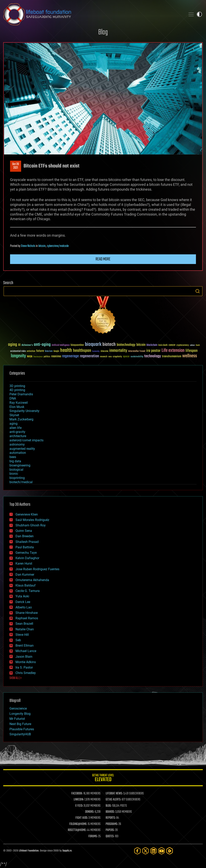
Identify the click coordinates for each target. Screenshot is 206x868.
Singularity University (24, 411)
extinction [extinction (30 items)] (31, 351)
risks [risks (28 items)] (110, 357)
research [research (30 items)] (104, 357)
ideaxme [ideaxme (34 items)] (104, 351)
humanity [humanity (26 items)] (96, 351)
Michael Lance (26, 651)
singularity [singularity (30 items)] (117, 357)
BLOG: (109, 806)
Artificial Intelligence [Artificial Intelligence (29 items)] (61, 345)
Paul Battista (25, 547)
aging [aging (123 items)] (13, 345)
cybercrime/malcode (58, 246)
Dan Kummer (25, 575)
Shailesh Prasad (27, 542)
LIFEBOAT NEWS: (114, 794)
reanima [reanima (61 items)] (56, 356)
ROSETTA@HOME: (77, 830)
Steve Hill (22, 635)
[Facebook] (137, 851)
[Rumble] (170, 851)
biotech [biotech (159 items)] (109, 345)
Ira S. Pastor (24, 667)
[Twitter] (145, 851)
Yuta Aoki (22, 596)
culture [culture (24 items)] (192, 345)
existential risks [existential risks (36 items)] (18, 351)
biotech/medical (21, 482)
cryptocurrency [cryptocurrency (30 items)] (183, 345)
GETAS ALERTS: (113, 800)
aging (13, 424)
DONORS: (90, 812)
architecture (18, 436)
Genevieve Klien (27, 514)
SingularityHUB (20, 734)
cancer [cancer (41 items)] (172, 345)
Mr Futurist (17, 719)
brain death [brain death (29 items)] (163, 345)
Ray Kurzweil (19, 403)
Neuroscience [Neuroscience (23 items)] (38, 357)
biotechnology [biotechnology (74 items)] (126, 345)
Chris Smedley (26, 673)
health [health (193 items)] (66, 351)
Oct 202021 (16, 166)
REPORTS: (111, 818)
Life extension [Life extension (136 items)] (173, 351)
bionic (14, 474)
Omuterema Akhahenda (32, 580)
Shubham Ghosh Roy (31, 525)
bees (13, 457)
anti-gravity (17, 432)
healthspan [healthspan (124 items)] (82, 351)
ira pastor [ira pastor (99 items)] (153, 351)
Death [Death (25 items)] (198, 345)
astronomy (17, 444)
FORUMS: (93, 836)
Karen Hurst (24, 563)
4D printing (17, 390)
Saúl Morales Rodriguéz (32, 520)
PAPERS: (110, 830)
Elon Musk (17, 407)
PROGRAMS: (112, 824)
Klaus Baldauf (26, 585)
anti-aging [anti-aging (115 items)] (42, 345)
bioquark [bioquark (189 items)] (93, 345)
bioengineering (20, 465)
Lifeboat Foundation (29, 851)
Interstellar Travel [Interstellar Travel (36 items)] (137, 351)
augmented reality (22, 449)
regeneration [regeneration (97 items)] (89, 356)
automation (18, 453)
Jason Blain (24, 657)
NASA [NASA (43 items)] (30, 357)
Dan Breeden (25, 536)
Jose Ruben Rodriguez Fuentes (37, 569)
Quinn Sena (24, 531)
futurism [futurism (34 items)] (49, 351)
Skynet (14, 415)
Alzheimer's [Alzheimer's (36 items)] (27, 345)
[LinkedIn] (153, 851)
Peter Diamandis (21, 394)
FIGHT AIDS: (82, 818)
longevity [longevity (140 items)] (18, 356)
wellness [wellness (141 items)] (190, 356)
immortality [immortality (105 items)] (118, 351)
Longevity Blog (20, 714)
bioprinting (17, 478)
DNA (13, 398)
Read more (103, 259)
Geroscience (18, 708)
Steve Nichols (28, 246)
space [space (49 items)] (126, 356)
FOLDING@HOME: (78, 824)
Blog (103, 32)
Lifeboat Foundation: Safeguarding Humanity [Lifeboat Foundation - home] (93, 14)
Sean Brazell (24, 624)
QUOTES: (110, 836)
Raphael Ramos (27, 618)
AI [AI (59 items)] (19, 345)
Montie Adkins (26, 662)
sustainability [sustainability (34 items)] (137, 357)
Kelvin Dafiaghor (27, 558)
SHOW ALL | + (16, 678)
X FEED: (79, 806)
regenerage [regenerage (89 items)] (70, 356)
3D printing (17, 386)
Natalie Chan (25, 629)
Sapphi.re (67, 851)
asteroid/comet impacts (26, 440)
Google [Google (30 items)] (56, 351)
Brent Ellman (25, 646)
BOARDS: (110, 812)
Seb (18, 640)
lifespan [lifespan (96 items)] (192, 351)
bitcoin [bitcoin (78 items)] (141, 345)
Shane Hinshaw (27, 613)
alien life (15, 428)
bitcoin (42, 246)
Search (198, 291)
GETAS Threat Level (103, 778)
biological (16, 470)
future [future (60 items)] (40, 351)
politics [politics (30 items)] (47, 357)
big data (15, 461)
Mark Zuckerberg (21, 419)
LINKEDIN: (79, 800)
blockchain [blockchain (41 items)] (152, 345)
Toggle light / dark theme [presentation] (199, 14)
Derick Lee (23, 602)
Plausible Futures (22, 729)
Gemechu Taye (26, 553)
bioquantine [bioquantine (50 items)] (77, 345)
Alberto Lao (24, 607)
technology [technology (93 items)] (153, 356)
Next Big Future (20, 724)
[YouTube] (162, 851)
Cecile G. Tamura (28, 591)
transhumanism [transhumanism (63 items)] (172, 356)
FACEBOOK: (77, 794)
